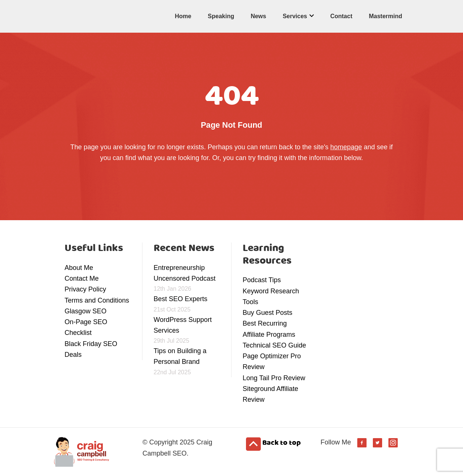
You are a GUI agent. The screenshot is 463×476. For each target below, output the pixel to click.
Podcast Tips (262, 280)
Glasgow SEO (86, 311)
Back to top (273, 444)
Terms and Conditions (97, 300)
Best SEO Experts (180, 299)
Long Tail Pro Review (274, 378)
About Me (79, 268)
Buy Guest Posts (267, 313)
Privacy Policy (85, 289)
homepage (346, 147)
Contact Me (82, 278)
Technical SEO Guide (274, 345)
